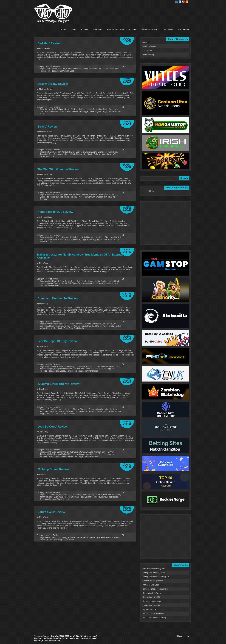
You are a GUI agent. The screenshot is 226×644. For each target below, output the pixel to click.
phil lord (106, 411)
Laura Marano (111, 195)
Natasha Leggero (106, 369)
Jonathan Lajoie (47, 369)
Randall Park (65, 111)
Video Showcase (149, 30)
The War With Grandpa (93, 197)
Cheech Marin (51, 195)
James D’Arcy (114, 367)
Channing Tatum (87, 409)
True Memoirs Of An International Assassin (96, 283)
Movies (49, 67)
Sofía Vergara (95, 111)
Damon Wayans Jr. (87, 367)
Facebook (176, 2)
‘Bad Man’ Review (49, 43)
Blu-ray (48, 109)
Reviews (84, 30)
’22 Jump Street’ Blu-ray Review (58, 384)
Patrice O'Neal (107, 537)
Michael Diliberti (113, 69)
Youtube (183, 2)
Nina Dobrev (61, 371)
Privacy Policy (148, 55)
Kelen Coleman (78, 281)
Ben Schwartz (63, 237)
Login (188, 636)
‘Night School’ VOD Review (55, 212)
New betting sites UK (151, 597)
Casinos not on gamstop (153, 581)
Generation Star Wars (152, 593)
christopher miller (102, 409)
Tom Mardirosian (91, 371)
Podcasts (133, 30)
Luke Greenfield (91, 369)
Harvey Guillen (71, 109)
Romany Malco (95, 239)
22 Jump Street (52, 409)
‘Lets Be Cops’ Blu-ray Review (57, 341)
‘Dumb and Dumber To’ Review (57, 298)
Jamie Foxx (108, 109)
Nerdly (151, 191)
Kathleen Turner (53, 326)
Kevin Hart (85, 237)
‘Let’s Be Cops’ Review (52, 427)
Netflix (64, 283)
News (73, 30)
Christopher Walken (66, 195)
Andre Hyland (51, 69)
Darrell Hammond (53, 537)
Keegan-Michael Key (63, 369)
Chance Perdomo (74, 69)
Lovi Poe (101, 69)
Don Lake (63, 324)
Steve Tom (68, 328)
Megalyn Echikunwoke (49, 239)
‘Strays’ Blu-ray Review (52, 84)
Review (43, 71)
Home (63, 30)
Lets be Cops (78, 369)
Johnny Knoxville (68, 537)
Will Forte (50, 156)
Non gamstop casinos (151, 601)
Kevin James (91, 281)
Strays (105, 111)
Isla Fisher (82, 109)
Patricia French (80, 326)
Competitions (167, 30)
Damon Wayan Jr (71, 367)
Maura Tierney (82, 537)
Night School (65, 239)
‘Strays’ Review (47, 127)
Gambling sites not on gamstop (155, 589)
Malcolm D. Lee (97, 237)
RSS (187, 2)
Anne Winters (51, 237)
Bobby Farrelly (51, 324)
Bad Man (62, 69)
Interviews (97, 30)
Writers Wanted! (149, 46)
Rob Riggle (52, 71)
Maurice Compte (54, 283)
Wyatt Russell (69, 414)
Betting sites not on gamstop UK (156, 577)
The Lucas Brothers (54, 414)
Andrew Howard (52, 281)
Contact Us (147, 50)
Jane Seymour (82, 195)
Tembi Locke (79, 328)
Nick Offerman (82, 411)
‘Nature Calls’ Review (51, 512)
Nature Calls (95, 537)
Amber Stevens (66, 409)
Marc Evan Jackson (67, 411)
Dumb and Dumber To (92, 324)
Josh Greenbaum (52, 111)
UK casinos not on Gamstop (154, 614)
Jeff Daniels (107, 324)
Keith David (75, 237)
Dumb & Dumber (75, 324)
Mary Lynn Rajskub (113, 237)
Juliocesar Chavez (97, 195)
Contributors (184, 30)
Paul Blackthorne (95, 326)
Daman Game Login (151, 585)
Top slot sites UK (149, 609)
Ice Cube (114, 409)
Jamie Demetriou (95, 109)
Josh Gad (44, 154)
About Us (146, 42)
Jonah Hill (53, 411)
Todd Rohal (69, 540)
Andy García (65, 281)
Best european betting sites (154, 568)
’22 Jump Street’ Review (53, 469)
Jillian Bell (44, 411)
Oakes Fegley (46, 197)
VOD (50, 242)
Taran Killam (108, 239)
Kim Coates (102, 281)
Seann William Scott (66, 71)
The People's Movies (151, 605)
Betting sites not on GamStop (155, 573)
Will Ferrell (113, 111)
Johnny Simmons (89, 69)
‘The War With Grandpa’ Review (58, 169)
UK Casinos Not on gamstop (154, 618)
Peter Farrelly (108, 326)
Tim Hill (107, 197)
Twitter (180, 2)
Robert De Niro (76, 197)
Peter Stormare (96, 411)
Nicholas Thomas (47, 371)
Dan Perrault (63, 152)
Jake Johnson (102, 367)
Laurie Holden (67, 326)
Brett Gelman (58, 109)
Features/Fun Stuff (115, 30)
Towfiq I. (47, 636)
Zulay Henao (53, 286)
